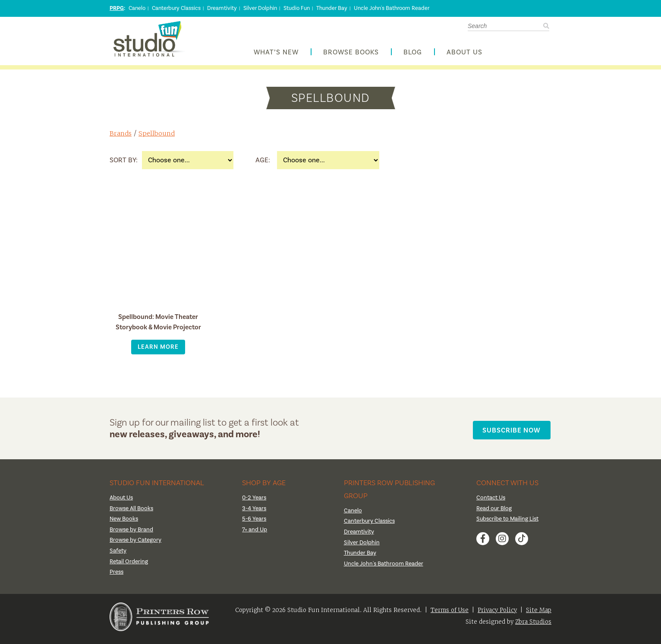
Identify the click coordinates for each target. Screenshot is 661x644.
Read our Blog (494, 512)
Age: (263, 164)
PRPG (117, 8)
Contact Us (492, 502)
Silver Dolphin (260, 8)
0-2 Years (255, 502)
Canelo (137, 8)
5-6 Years (254, 523)
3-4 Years (254, 512)
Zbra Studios (533, 626)
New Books (125, 523)
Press (117, 576)
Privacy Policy (497, 614)
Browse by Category (136, 544)
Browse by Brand (132, 534)
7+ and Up (255, 534)
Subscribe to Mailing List (509, 523)
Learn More (158, 351)
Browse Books (351, 55)
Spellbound (158, 137)
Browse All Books (133, 512)
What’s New (276, 55)
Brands (121, 137)
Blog (413, 55)
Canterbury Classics (176, 8)
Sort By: (124, 164)
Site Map (539, 614)
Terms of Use (450, 614)
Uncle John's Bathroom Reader (392, 8)
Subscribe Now (514, 432)
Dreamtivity (222, 8)
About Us (464, 55)
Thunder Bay (332, 8)
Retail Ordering (129, 565)
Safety (118, 555)
